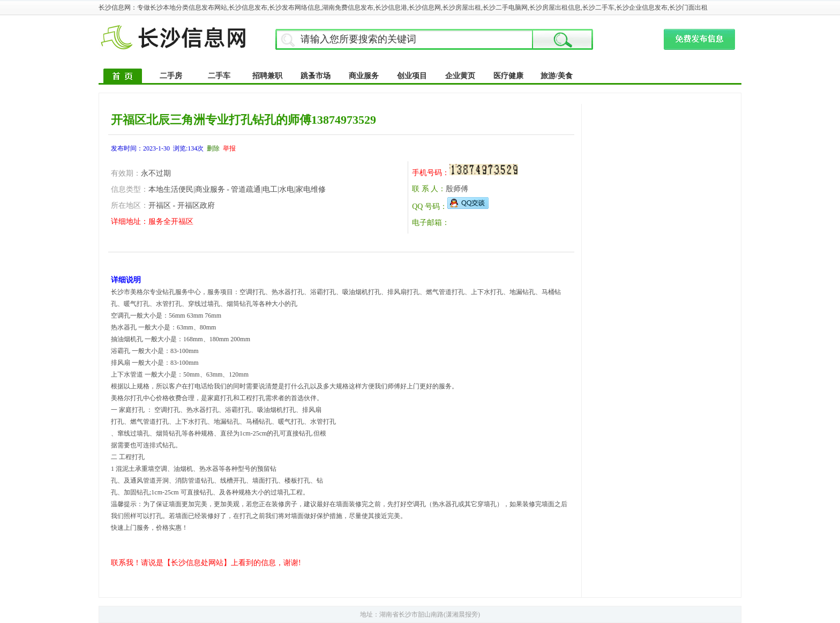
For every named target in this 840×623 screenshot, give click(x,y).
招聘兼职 (267, 76)
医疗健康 (508, 76)
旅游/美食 (557, 76)
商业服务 (364, 76)
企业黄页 (460, 76)
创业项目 (412, 76)
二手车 (219, 76)
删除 (213, 148)
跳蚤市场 (316, 76)
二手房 (171, 76)
